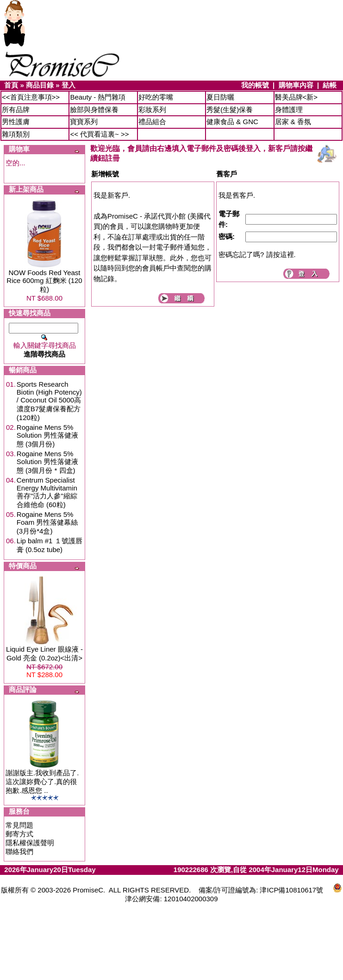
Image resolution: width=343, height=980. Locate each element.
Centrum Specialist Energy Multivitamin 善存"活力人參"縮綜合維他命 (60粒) (47, 492)
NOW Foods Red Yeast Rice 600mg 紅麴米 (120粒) (44, 281)
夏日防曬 (220, 97)
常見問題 (19, 825)
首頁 (11, 85)
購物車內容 (296, 85)
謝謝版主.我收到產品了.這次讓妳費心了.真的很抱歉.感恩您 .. (42, 782)
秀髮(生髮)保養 (230, 110)
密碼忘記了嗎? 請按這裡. (257, 254)
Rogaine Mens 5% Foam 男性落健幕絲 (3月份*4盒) (47, 523)
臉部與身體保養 (94, 110)
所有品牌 (16, 110)
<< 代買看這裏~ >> (99, 134)
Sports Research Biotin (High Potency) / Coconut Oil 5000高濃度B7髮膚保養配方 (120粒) (49, 401)
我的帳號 (255, 85)
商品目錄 (40, 85)
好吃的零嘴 (156, 97)
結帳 (330, 85)
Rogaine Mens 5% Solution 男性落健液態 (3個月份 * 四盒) (47, 462)
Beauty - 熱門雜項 (98, 97)
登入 (69, 85)
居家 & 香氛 (293, 122)
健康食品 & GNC (232, 122)
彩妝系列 (152, 110)
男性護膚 (16, 122)
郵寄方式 (19, 834)
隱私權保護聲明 (30, 843)
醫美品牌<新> (296, 97)
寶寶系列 (84, 122)
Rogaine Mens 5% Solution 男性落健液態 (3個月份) (47, 436)
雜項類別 (16, 134)
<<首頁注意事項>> (31, 97)
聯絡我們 (19, 851)
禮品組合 (152, 122)
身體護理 (289, 110)
